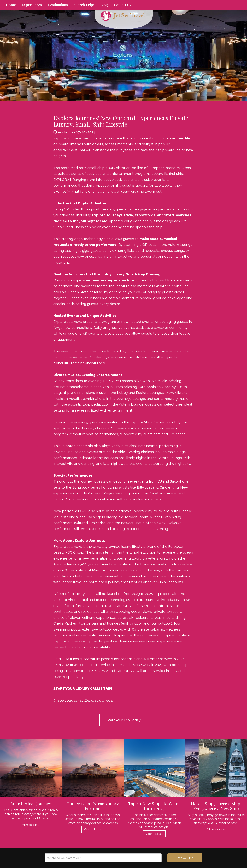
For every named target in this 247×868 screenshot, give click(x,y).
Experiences (32, 5)
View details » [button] (31, 825)
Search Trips (84, 5)
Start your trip (185, 858)
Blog (104, 5)
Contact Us (122, 5)
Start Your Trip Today (124, 720)
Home (11, 5)
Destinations (58, 5)
